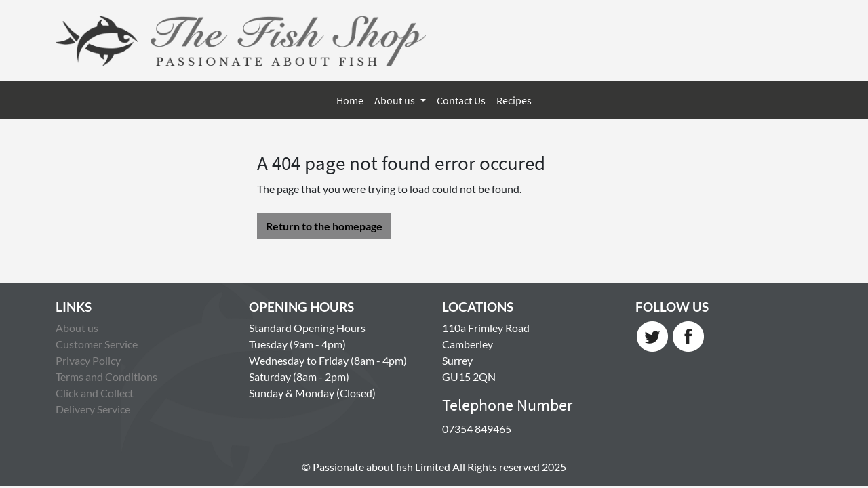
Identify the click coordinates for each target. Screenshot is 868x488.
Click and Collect (95, 393)
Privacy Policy (88, 360)
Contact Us (461, 100)
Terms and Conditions (106, 377)
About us (396, 100)
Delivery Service (93, 409)
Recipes (514, 100)
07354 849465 (477, 429)
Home (350, 100)
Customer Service (97, 344)
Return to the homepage (324, 226)
